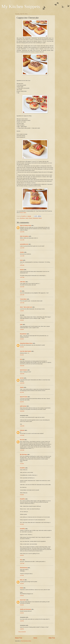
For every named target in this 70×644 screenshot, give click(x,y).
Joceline (22, 252)
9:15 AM (22, 495)
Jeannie (22, 387)
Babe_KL (22, 580)
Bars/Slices (22, 218)
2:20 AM (22, 613)
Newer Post (19, 638)
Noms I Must (23, 213)
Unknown (22, 430)
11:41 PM (22, 256)
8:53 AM (22, 347)
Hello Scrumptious (24, 236)
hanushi (22, 270)
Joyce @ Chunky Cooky (26, 225)
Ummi (21, 260)
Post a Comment (22, 632)
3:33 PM (22, 621)
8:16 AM (22, 339)
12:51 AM (22, 295)
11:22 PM (22, 248)
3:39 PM (22, 629)
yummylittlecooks (24, 244)
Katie (21, 324)
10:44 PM (22, 232)
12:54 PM (22, 383)
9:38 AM (22, 596)
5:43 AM (22, 605)
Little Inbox (23, 282)
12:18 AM (22, 435)
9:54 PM (22, 402)
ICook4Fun (23, 468)
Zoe (21, 291)
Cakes (27, 218)
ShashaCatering (24, 568)
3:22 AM (22, 583)
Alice (21, 560)
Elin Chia (22, 440)
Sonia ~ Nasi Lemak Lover (26, 307)
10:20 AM (22, 366)
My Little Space (24, 454)
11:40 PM (22, 426)
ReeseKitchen (23, 334)
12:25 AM (22, 450)
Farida (21, 588)
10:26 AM (22, 374)
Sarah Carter (23, 600)
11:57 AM (22, 563)
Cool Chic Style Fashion (26, 351)
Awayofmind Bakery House (26, 343)
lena (21, 359)
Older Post (52, 638)
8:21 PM (22, 392)
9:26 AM (22, 555)
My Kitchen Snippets (21, 6)
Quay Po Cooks (24, 397)
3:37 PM (22, 575)
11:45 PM (22, 265)
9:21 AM (22, 524)
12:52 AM (22, 303)
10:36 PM (22, 411)
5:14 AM (22, 464)
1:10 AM (22, 311)
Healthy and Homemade (26, 609)
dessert (40, 218)
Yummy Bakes (23, 299)
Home (35, 638)
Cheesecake (35, 218)
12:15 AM (22, 287)
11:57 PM (22, 277)
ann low (22, 378)
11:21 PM (22, 240)
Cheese (30, 218)
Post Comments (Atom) (26, 641)
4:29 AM (22, 320)
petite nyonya (23, 406)
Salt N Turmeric (24, 370)
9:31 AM (22, 355)
